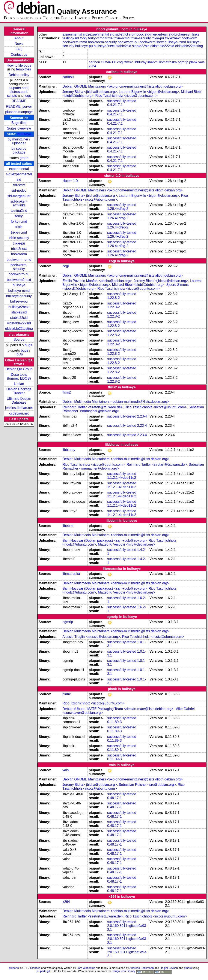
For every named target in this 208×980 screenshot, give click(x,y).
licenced (35, 968)
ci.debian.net (19, 413)
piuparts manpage (19, 112)
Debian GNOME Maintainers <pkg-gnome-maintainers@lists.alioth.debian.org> (123, 86)
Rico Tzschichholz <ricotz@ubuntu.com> (126, 96)
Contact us (19, 54)
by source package (19, 150)
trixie (19, 227)
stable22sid (19, 318)
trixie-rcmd (19, 232)
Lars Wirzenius (86, 968)
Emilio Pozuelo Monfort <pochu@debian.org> (97, 281)
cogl (120, 62)
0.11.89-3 (115, 722)
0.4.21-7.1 (115, 105)
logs (28, 96)
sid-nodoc (19, 190)
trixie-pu (19, 243)
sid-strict (19, 185)
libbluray (140, 62)
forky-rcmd (19, 222)
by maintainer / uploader (19, 141)
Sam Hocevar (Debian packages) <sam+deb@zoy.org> (105, 541)
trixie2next (19, 249)
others (188, 968)
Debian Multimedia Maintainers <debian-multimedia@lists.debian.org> (116, 402)
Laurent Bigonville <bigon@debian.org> (149, 92)
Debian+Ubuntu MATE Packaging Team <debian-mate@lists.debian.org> (118, 709)
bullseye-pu (19, 301)
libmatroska (168, 62)
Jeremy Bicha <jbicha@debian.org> (90, 92)
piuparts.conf (18, 88)
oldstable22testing (19, 329)
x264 (93, 66)
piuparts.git (43, 971)
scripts (12, 96)
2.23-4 (142, 416)
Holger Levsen (169, 968)
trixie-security (19, 238)
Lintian (19, 384)
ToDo (19, 354)
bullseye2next (19, 307)
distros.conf (18, 92)
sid (19, 180)
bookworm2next (19, 280)
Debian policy (19, 75)
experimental (19, 169)
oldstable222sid (19, 323)
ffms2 (129, 62)
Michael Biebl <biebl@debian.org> (138, 285)
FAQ (19, 49)
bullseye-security (19, 296)
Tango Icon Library (124, 971)
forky (19, 216)
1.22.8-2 (114, 298)
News (19, 44)
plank (193, 62)
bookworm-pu (19, 274)
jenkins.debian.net (19, 408)
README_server (19, 107)
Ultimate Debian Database (19, 401)
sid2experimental (19, 174)
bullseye (24, 134)
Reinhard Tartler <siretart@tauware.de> (93, 407)
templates (23, 69)
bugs (28, 345)
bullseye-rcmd (19, 291)
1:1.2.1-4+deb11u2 (122, 478)
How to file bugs (19, 65)
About (19, 38)
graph (24, 158)
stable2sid (19, 312)
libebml (153, 62)
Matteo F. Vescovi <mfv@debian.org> (127, 544)
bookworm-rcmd (19, 260)
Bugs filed (19, 123)
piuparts (14, 968)
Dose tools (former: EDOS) (19, 377)
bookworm (19, 254)
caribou (94, 62)
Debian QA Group (19, 369)
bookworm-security (19, 267)
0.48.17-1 (115, 798)
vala (201, 62)
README (19, 101)
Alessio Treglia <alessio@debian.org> (91, 637)
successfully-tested (122, 101)
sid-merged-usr (19, 196)
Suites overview (19, 128)
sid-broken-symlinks (19, 203)
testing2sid (19, 211)
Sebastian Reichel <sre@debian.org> (147, 785)
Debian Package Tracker (19, 391)
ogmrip (183, 62)
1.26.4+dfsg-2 (118, 209)
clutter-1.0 (109, 62)
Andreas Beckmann (142, 968)
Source (19, 339)
